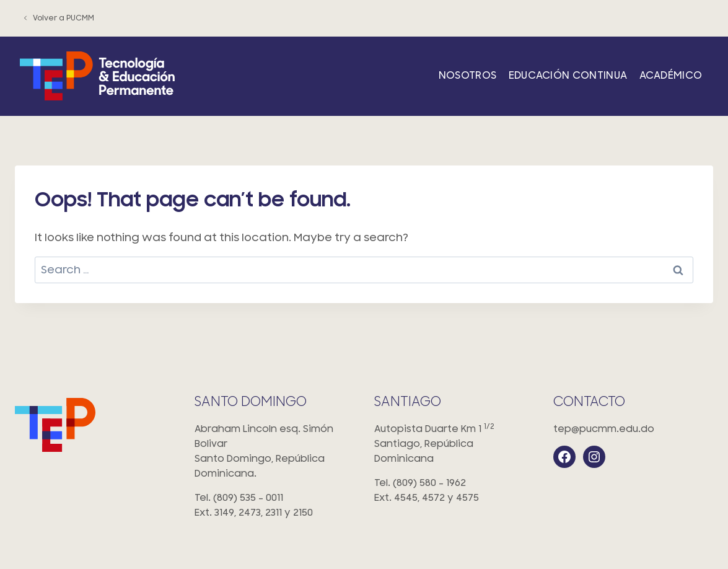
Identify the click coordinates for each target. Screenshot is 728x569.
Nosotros (468, 76)
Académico (671, 76)
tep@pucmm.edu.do (604, 429)
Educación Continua (568, 76)
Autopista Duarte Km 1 (454, 445)
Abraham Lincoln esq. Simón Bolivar (274, 452)
